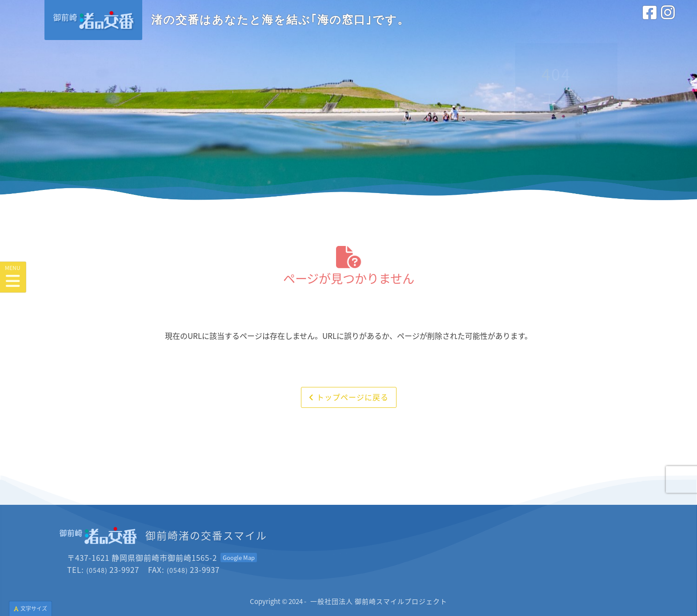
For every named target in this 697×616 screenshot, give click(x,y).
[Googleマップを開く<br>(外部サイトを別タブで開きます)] (239, 558)
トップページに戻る (349, 397)
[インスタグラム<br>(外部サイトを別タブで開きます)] (668, 22)
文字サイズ (30, 608)
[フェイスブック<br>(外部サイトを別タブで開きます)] (650, 22)
